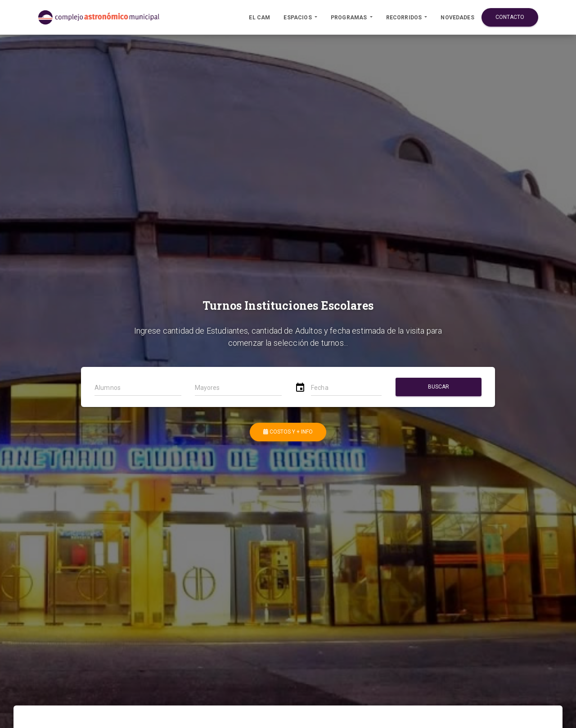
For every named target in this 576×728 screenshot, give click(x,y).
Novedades (457, 18)
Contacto (510, 17)
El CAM (259, 18)
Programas (350, 18)
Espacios (298, 18)
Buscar (438, 387)
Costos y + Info (288, 432)
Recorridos (405, 18)
